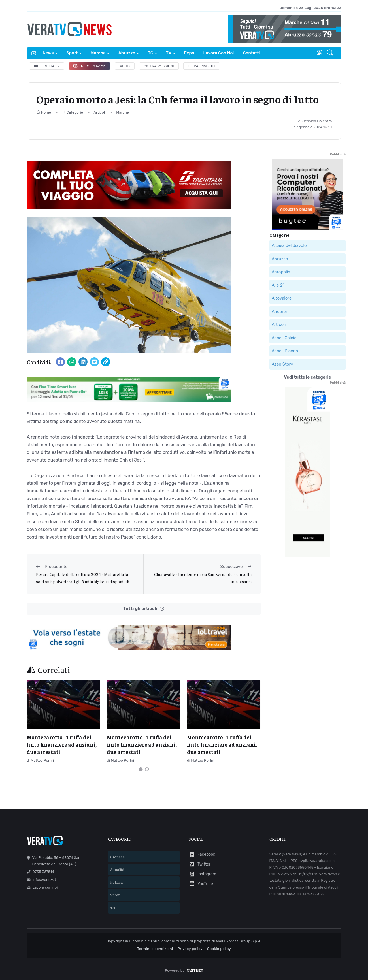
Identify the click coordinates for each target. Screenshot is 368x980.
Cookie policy (219, 949)
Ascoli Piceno (285, 351)
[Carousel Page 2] (147, 769)
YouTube (201, 884)
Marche (98, 53)
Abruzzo (127, 53)
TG (151, 53)
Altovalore (282, 298)
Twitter (200, 864)
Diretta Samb (90, 66)
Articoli (100, 112)
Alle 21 (278, 285)
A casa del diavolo (289, 245)
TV (169, 53)
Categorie (72, 112)
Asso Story (282, 364)
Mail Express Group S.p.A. (239, 941)
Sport (72, 53)
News (48, 53)
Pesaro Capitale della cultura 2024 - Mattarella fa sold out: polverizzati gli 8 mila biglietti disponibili (83, 578)
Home (44, 112)
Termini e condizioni (155, 949)
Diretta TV (47, 66)
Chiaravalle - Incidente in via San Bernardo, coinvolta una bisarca (203, 578)
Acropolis (281, 272)
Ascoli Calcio (284, 338)
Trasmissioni (159, 66)
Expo (189, 53)
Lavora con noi (219, 53)
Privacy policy (190, 949)
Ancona (279, 311)
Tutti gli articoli (144, 609)
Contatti (251, 53)
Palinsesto (202, 66)
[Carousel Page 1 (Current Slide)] (141, 769)
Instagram (203, 874)
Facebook (202, 854)
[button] (331, 53)
